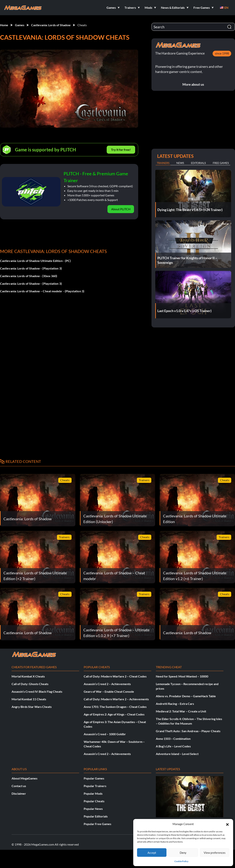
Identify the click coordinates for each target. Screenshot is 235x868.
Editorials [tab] (198, 163)
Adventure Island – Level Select (177, 754)
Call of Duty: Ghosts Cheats (30, 684)
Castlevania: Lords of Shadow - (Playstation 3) (31, 268)
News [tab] (180, 163)
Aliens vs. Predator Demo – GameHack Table (186, 696)
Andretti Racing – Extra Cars (175, 704)
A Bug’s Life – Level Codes (173, 746)
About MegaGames (24, 778)
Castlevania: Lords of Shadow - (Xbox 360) (29, 276)
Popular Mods (93, 793)
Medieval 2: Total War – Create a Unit (181, 711)
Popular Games (94, 778)
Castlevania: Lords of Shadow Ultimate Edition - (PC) (35, 261)
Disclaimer (19, 793)
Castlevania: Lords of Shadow (51, 25)
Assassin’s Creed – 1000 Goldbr (105, 734)
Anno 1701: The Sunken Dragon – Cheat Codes (115, 707)
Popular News (93, 809)
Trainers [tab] (163, 163)
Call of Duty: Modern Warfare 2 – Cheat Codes (115, 676)
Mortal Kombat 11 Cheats (29, 699)
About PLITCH (121, 209)
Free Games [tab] (221, 163)
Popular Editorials (96, 816)
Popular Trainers (95, 786)
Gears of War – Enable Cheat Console (109, 691)
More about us (193, 84)
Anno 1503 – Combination (173, 739)
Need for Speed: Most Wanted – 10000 (182, 676)
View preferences (215, 853)
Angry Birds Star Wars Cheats (32, 707)
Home (4, 25)
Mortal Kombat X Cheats (28, 676)
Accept (152, 853)
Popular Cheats (94, 801)
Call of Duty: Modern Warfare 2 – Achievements (116, 699)
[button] (227, 824)
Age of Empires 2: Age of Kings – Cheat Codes (114, 714)
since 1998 (222, 53)
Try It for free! (121, 150)
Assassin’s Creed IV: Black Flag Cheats (37, 691)
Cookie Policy (181, 861)
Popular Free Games (97, 824)
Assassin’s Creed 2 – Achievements (107, 684)
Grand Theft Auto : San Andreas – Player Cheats (188, 731)
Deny (183, 853)
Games (20, 25)
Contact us (19, 786)
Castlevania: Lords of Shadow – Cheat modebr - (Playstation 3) (42, 291)
